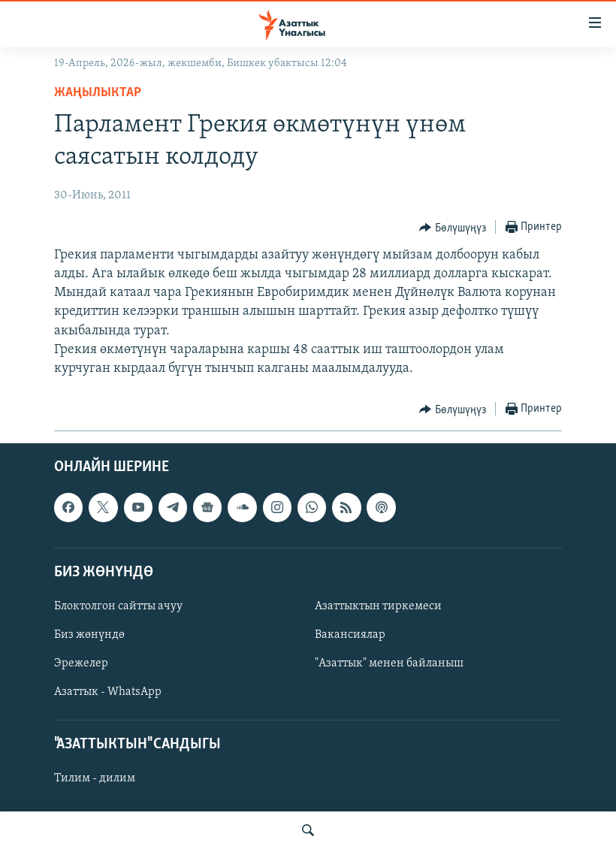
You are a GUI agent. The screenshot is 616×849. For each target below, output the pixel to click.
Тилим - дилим (95, 779)
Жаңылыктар (98, 93)
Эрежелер (81, 663)
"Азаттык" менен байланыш (389, 663)
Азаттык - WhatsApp (108, 692)
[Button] (453, 228)
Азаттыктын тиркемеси (378, 606)
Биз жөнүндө (89, 635)
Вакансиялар (350, 635)
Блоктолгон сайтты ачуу (118, 606)
